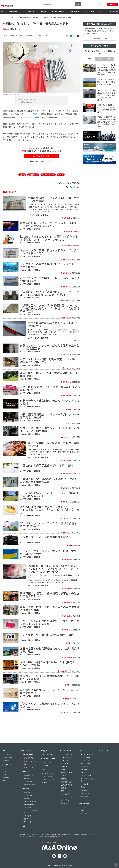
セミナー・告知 (113, 11)
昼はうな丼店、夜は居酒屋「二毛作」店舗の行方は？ (53, 469)
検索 (78, 4)
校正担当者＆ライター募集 (71, 840)
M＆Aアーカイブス (30, 767)
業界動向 (64, 775)
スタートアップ (74, 11)
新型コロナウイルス (48, 187)
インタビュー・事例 (58, 11)
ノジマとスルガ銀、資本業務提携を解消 (44, 561)
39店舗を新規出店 (25, 115)
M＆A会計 (27, 804)
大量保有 (6, 777)
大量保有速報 (8, 763)
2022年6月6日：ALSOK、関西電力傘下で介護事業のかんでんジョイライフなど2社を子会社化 (99, 31)
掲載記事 (84, 840)
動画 (25, 770)
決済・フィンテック (87, 760)
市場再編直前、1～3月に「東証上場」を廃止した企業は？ (53, 212)
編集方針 (23, 840)
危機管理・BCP (67, 788)
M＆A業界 (65, 769)
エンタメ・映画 (86, 781)
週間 (100, 117)
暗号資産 (84, 775)
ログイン (100, 5)
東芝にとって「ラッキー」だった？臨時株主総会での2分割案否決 (50, 359)
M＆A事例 (45, 771)
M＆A (5, 774)
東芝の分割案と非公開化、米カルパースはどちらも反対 (50, 414)
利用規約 (58, 840)
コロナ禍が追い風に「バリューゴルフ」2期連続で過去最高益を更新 (49, 519)
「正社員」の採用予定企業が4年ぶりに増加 (46, 490)
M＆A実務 (26, 794)
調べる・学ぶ (31, 11)
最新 (90, 117)
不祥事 (63, 781)
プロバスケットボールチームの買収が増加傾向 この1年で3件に (50, 549)
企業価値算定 (28, 813)
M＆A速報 (7, 760)
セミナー (84, 819)
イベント (84, 813)
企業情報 (6, 783)
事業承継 (44, 11)
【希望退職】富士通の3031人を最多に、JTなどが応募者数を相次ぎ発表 (49, 505)
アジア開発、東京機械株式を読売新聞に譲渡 (47, 659)
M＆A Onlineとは (32, 840)
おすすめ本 (84, 790)
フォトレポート (86, 763)
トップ (8, 18)
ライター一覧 (103, 756)
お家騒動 (64, 785)
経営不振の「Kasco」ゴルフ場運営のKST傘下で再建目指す (49, 387)
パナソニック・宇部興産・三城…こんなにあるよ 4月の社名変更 (50, 292)
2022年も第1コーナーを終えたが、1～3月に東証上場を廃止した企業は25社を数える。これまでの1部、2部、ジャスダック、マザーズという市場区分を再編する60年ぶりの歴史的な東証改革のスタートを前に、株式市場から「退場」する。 (53, 221)
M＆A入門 (26, 777)
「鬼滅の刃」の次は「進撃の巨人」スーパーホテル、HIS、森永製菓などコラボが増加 (50, 305)
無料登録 (113, 5)
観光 (63, 797)
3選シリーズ (85, 799)
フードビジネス (67, 803)
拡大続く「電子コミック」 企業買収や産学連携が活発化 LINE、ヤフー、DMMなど (49, 250)
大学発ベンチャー (48, 779)
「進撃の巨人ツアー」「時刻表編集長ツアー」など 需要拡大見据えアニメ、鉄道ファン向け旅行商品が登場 (50, 321)
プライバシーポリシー (46, 840)
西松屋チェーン (33, 187)
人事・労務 (27, 822)
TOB (5, 780)
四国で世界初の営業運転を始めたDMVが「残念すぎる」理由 (50, 674)
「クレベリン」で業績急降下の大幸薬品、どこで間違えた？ (50, 729)
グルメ (83, 778)
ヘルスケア (65, 800)
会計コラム (27, 825)
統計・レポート (29, 828)
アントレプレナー (48, 785)
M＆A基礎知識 (29, 781)
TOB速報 (6, 766)
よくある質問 (28, 787)
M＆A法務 (27, 798)
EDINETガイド (86, 766)
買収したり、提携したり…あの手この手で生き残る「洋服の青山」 (50, 633)
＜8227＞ (59, 123)
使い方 (5, 786)
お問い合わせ (92, 840)
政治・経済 (65, 806)
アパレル (61, 187)
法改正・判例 (28, 801)
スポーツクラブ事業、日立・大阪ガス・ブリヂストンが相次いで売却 (50, 264)
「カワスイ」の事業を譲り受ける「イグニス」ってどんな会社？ (50, 278)
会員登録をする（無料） (41, 168)
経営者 (63, 794)
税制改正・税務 (29, 810)
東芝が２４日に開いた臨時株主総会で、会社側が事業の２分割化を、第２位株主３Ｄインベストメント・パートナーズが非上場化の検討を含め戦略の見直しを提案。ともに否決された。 (53, 344)
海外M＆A (65, 809)
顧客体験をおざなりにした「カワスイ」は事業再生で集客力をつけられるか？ (50, 237)
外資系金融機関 (86, 769)
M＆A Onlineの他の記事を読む (68, 195)
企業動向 (29, 18)
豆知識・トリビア (87, 793)
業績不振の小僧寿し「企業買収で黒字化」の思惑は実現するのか (50, 619)
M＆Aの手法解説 (29, 790)
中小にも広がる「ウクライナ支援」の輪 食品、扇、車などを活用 (50, 577)
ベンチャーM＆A (48, 782)
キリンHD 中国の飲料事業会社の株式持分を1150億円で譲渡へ (48, 688)
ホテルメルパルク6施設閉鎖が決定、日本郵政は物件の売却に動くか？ (49, 373)
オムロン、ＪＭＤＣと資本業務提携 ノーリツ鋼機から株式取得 (49, 702)
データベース (13, 11)
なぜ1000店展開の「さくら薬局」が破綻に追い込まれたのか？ (50, 401)
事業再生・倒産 (67, 778)
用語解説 (27, 784)
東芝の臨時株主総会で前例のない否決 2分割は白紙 (53, 337)
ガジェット (84, 805)
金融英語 (84, 796)
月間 (109, 117)
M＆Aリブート (29, 773)
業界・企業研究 (28, 760)
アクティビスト (67, 760)
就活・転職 (84, 802)
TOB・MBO (65, 766)
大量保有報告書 (67, 763)
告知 (82, 816)
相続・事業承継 (47, 760)
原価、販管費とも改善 (27, 112)
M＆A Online (15, 29)
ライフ (101, 11)
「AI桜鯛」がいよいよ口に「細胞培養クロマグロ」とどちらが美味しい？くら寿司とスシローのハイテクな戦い (53, 593)
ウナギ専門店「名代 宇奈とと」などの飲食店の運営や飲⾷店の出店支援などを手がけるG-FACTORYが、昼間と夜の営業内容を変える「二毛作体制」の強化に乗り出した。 (54, 476)
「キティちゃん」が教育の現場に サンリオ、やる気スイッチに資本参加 (49, 647)
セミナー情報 (84, 809)
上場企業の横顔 (67, 791)
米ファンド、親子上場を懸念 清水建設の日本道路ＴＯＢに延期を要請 (50, 442)
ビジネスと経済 (89, 11)
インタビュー (47, 768)
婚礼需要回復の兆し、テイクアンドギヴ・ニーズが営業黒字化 (49, 716)
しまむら (22, 187)
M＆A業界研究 (29, 764)
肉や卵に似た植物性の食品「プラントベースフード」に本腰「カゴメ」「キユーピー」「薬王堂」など (50, 534)
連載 (24, 832)
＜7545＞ (35, 127)
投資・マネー (85, 772)
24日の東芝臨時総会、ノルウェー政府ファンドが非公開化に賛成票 (50, 428)
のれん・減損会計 (30, 807)
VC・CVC (45, 788)
